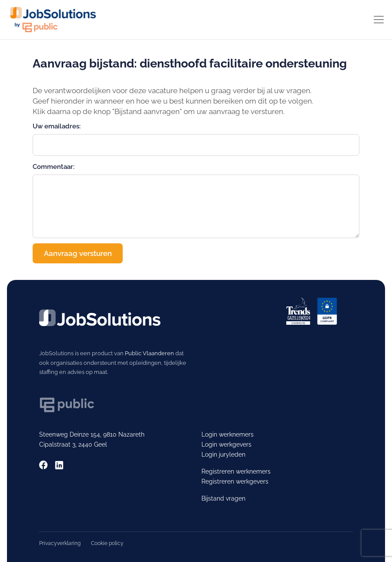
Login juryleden (223, 454)
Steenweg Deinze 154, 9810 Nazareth (92, 434)
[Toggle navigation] (379, 20)
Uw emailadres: (57, 126)
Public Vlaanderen (149, 353)
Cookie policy (107, 543)
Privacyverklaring (60, 543)
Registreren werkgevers (235, 481)
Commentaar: (54, 167)
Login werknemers (228, 434)
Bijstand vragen (223, 498)
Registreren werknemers (236, 471)
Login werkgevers (226, 444)
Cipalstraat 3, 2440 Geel (73, 444)
